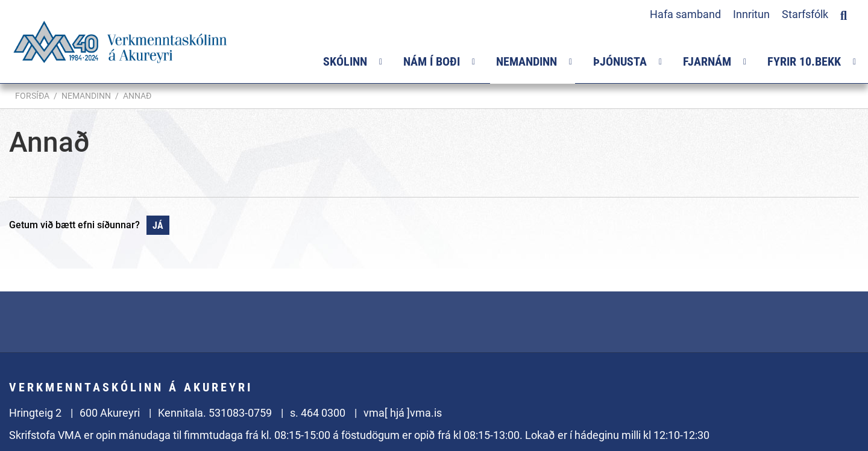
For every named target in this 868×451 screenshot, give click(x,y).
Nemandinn (86, 96)
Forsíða (32, 96)
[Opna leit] (844, 14)
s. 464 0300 (318, 413)
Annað (137, 96)
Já (158, 225)
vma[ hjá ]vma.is (403, 413)
